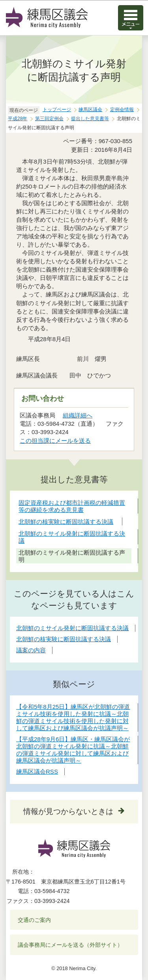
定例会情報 (122, 110)
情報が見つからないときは (68, 811)
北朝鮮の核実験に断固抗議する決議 (64, 639)
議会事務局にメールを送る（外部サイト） (70, 945)
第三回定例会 (49, 119)
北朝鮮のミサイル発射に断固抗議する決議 (72, 628)
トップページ (57, 110)
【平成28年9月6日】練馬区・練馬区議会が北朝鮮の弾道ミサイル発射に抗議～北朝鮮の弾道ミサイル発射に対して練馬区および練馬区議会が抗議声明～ (73, 750)
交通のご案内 (34, 920)
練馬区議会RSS (37, 771)
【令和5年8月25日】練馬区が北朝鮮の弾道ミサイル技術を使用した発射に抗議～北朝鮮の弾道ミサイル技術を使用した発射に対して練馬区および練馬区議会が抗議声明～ (73, 717)
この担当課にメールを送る (55, 441)
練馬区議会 (90, 110)
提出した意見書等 (90, 119)
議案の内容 (31, 650)
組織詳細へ (78, 415)
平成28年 (18, 119)
